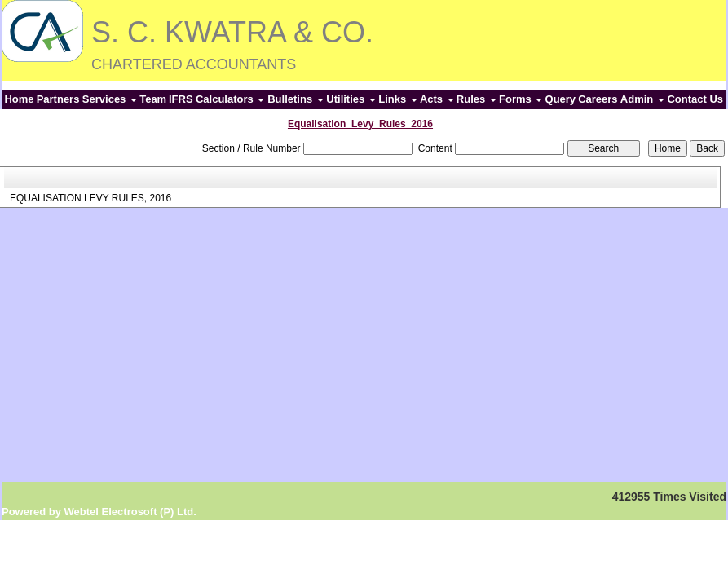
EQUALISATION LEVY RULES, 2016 (90, 198)
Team (153, 99)
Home (19, 99)
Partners (58, 99)
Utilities (351, 99)
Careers (598, 99)
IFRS (181, 99)
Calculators (230, 99)
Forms (521, 99)
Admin (642, 99)
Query (561, 99)
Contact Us (695, 99)
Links (398, 99)
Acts (437, 99)
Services (110, 99)
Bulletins (296, 99)
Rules (477, 99)
